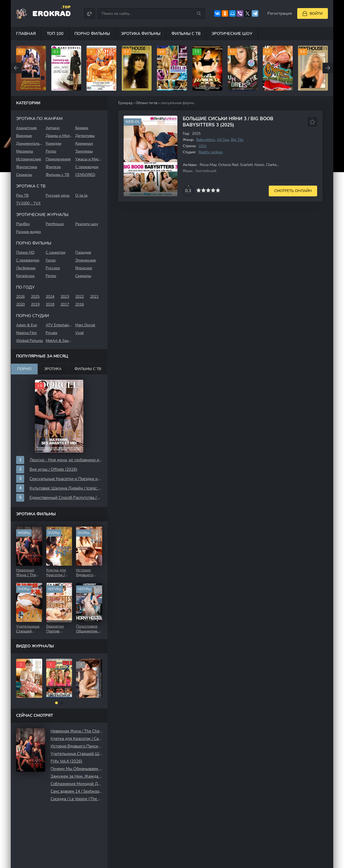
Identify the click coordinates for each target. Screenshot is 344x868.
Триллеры (84, 151)
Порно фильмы (92, 34)
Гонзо (51, 260)
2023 (65, 297)
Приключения (58, 159)
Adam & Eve (26, 325)
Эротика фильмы (141, 34)
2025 (35, 297)
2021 (94, 297)
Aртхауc (53, 128)
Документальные (30, 144)
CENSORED (85, 175)
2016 (80, 304)
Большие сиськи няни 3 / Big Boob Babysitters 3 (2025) (228, 122)
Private (51, 333)
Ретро (51, 151)
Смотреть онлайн (293, 191)
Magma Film (26, 333)
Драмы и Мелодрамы (59, 136)
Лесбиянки (26, 268)
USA (203, 146)
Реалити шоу (87, 224)
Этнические (86, 260)
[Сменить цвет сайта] (89, 13)
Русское (53, 268)
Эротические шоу (232, 34)
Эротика (53, 369)
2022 (80, 297)
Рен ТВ (22, 195)
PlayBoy (23, 224)
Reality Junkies (211, 152)
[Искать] (199, 13)
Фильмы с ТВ (186, 34)
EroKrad (51, 13)
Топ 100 (55, 34)
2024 (50, 297)
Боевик (82, 128)
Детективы (85, 136)
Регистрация (280, 13)
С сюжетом (55, 252)
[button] (56, 703)
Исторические (29, 159)
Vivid (79, 333)
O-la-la (81, 195)
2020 (20, 304)
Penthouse (55, 224)
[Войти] (313, 13)
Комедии (53, 144)
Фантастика (27, 167)
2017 (65, 304)
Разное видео (28, 232)
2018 (50, 304)
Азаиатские (26, 128)
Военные (24, 136)
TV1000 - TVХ (28, 203)
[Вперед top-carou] (328, 68)
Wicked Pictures (30, 341)
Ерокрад (125, 103)
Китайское (25, 276)
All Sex (223, 140)
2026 (20, 297)
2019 (35, 304)
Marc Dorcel (85, 325)
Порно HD (25, 252)
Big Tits (237, 140)
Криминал (84, 144)
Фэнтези (53, 167)
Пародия (83, 252)
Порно (24, 369)
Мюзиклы (25, 151)
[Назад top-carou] (16, 68)
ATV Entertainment (59, 325)
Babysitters (206, 140)
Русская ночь (58, 195)
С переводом (87, 167)
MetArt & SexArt (59, 341)
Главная (26, 34)
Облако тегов (147, 103)
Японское (84, 268)
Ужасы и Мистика (89, 159)
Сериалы (24, 175)
